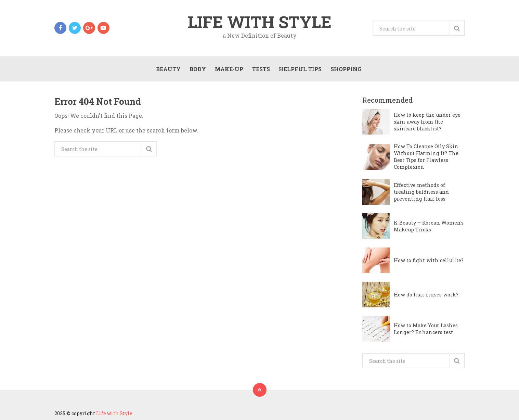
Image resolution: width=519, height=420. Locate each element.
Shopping (346, 69)
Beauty (168, 69)
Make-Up (229, 69)
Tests (261, 69)
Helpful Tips (300, 69)
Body (198, 69)
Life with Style (260, 22)
